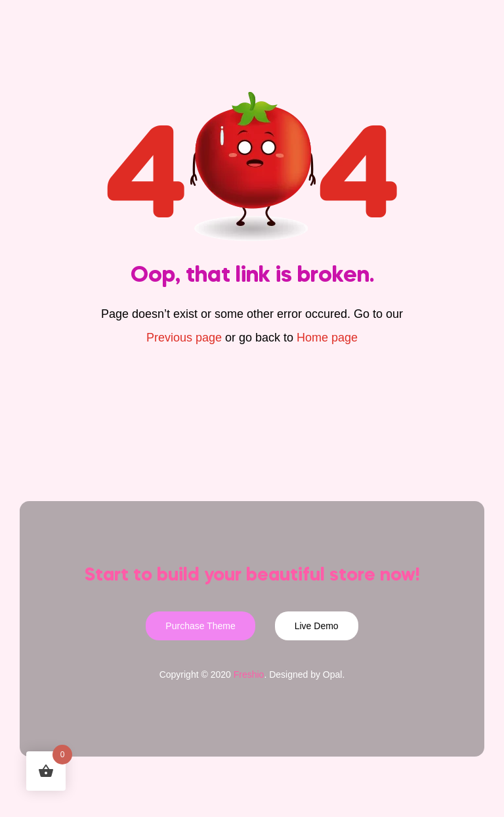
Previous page (184, 338)
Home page (327, 338)
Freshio (249, 674)
